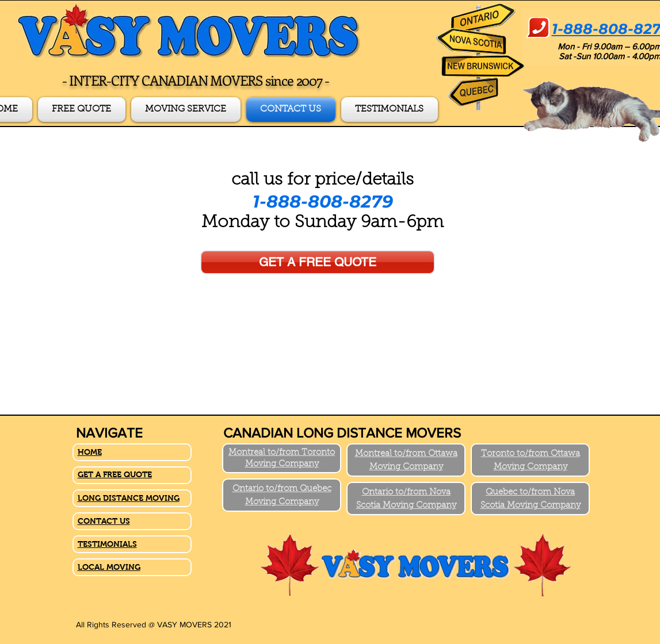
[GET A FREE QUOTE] (318, 262)
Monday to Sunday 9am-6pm (323, 223)
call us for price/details (323, 181)
